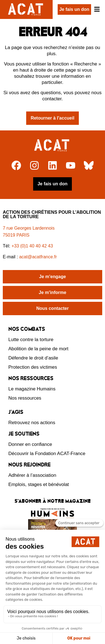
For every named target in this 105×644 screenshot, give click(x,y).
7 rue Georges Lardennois (29, 228)
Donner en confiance (30, 444)
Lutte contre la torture (31, 340)
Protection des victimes (33, 367)
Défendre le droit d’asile (33, 358)
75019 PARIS (16, 235)
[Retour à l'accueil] (52, 145)
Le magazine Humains (32, 389)
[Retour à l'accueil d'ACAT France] (26, 9)
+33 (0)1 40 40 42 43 (32, 246)
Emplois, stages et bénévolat (39, 484)
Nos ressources (25, 398)
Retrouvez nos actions (32, 423)
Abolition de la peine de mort (38, 349)
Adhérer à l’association (32, 475)
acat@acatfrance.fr (39, 257)
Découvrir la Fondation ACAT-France (47, 454)
